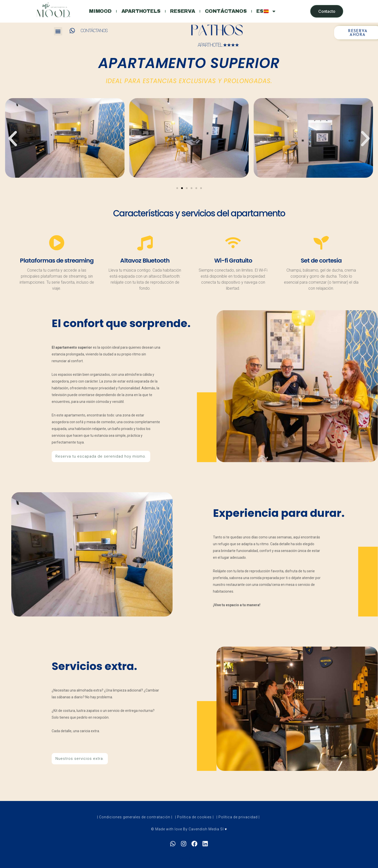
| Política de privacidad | (238, 823)
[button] (58, 31)
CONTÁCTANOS (94, 30)
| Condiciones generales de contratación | (135, 823)
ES (268, 11)
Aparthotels (140, 11)
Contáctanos (227, 11)
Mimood (99, 11)
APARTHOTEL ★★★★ (218, 45)
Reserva (183, 11)
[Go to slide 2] (182, 188)
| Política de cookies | (194, 823)
